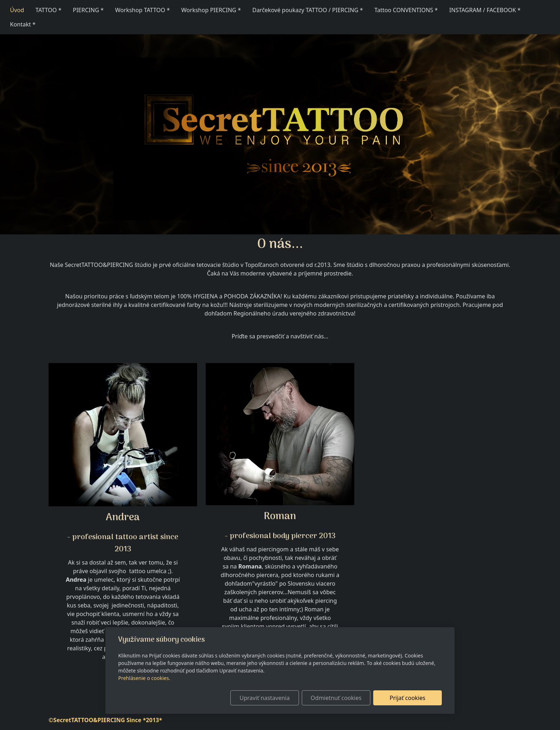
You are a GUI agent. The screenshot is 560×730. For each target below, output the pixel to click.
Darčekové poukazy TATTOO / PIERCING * (307, 10)
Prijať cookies (407, 698)
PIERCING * (88, 10)
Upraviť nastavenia (265, 698)
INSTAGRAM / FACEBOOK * (485, 10)
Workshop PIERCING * (211, 10)
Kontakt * (23, 24)
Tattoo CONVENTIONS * (406, 10)
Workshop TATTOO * (142, 10)
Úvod (17, 10)
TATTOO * (48, 10)
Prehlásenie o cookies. (144, 678)
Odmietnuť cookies (336, 698)
